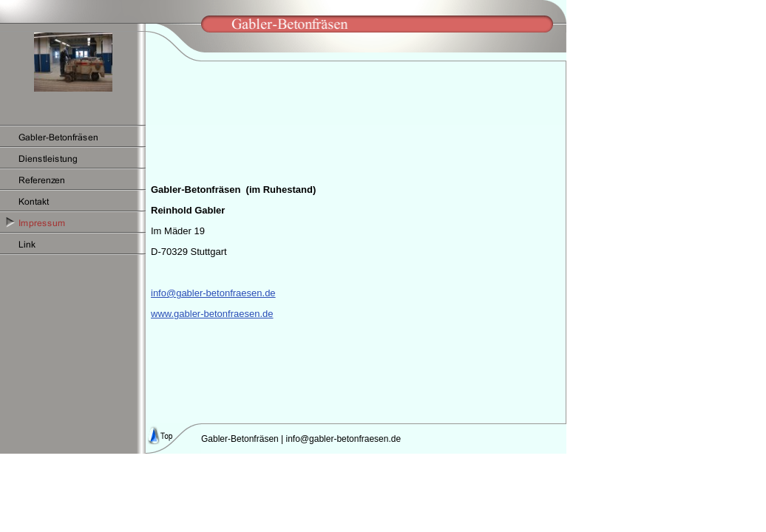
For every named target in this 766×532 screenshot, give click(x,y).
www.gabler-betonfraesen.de (212, 314)
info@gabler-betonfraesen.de (213, 293)
